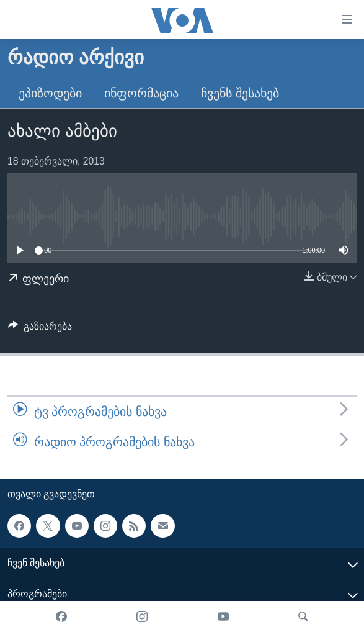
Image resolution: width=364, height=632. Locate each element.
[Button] (40, 329)
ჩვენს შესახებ (240, 93)
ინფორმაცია (141, 93)
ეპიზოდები (50, 93)
